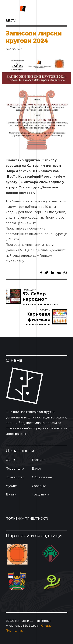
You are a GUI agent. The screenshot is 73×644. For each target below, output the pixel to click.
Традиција (40, 494)
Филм (10, 460)
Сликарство (15, 477)
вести (11, 21)
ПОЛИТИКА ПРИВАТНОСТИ (28, 519)
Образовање (42, 477)
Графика (39, 460)
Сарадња (39, 486)
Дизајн (11, 494)
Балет (36, 469)
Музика (12, 486)
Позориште (15, 469)
